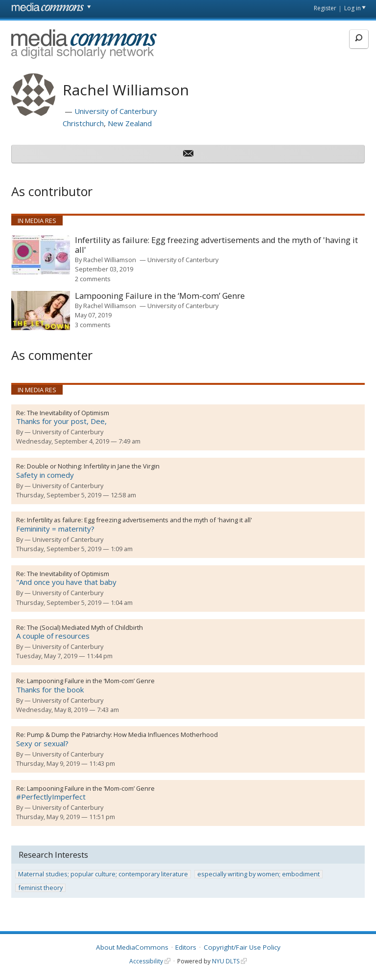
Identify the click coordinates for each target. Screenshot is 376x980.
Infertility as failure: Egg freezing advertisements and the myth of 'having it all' (216, 245)
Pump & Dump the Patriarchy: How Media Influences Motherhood (122, 735)
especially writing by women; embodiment (258, 874)
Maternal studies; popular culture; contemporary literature (103, 874)
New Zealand (130, 123)
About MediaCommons (132, 947)
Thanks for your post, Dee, (61, 421)
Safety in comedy (45, 475)
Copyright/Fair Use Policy (242, 947)
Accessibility (146, 961)
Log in (352, 8)
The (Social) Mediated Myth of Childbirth (85, 627)
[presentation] (41, 255)
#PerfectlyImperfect (51, 797)
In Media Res (37, 221)
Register (325, 8)
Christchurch (83, 123)
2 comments (93, 279)
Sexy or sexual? (42, 743)
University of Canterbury (116, 111)
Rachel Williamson (110, 260)
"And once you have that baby (66, 582)
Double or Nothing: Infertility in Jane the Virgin (93, 466)
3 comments (93, 325)
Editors (186, 947)
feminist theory (40, 888)
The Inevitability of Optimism (68, 413)
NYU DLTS (226, 961)
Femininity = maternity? (55, 529)
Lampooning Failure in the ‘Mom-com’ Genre (160, 296)
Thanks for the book (50, 690)
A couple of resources (53, 636)
